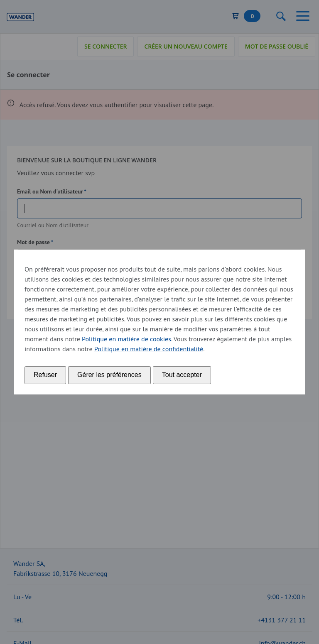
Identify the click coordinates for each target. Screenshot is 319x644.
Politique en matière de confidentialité (149, 349)
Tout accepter (182, 375)
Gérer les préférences (109, 375)
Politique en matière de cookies (126, 339)
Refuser (45, 375)
